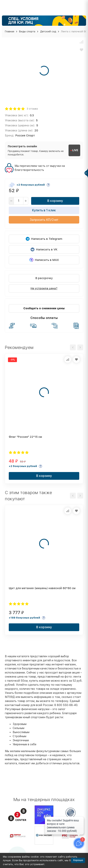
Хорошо (78, 860)
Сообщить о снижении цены (44, 308)
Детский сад (48, 31)
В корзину (55, 201)
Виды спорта (27, 31)
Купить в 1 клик (44, 210)
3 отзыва (32, 109)
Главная (10, 31)
